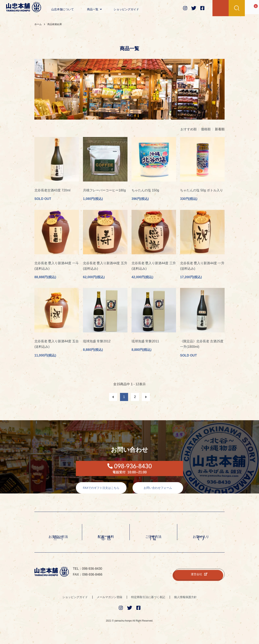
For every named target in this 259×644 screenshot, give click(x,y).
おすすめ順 (189, 129)
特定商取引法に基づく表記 (148, 600)
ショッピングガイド (126, 9)
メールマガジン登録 (109, 600)
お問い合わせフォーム (158, 491)
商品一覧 (94, 9)
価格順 (206, 129)
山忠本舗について (63, 9)
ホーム (38, 24)
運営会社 (199, 577)
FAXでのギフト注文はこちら (101, 491)
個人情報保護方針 (185, 600)
